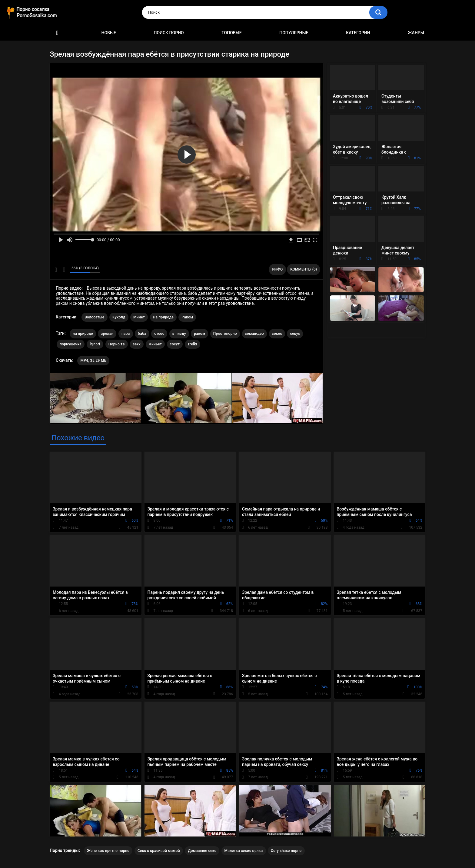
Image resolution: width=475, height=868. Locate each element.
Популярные (294, 33)
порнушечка (71, 344)
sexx (137, 344)
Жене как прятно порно (108, 851)
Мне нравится (56, 270)
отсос (159, 334)
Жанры (416, 33)
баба (142, 334)
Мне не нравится (64, 270)
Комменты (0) (304, 269)
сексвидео (255, 334)
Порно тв (117, 344)
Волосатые (94, 317)
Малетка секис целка (244, 851)
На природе (163, 317)
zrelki (193, 344)
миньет (155, 344)
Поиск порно (169, 33)
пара (126, 334)
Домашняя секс (202, 851)
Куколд (119, 317)
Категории (358, 33)
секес (277, 334)
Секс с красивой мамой (159, 851)
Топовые (231, 33)
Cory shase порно (286, 851)
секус (295, 334)
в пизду (179, 334)
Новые (109, 33)
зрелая (107, 334)
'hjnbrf (95, 344)
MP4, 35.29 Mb (93, 361)
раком (199, 334)
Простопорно (225, 334)
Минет (139, 317)
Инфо (277, 269)
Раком (187, 317)
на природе (83, 334)
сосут (175, 344)
